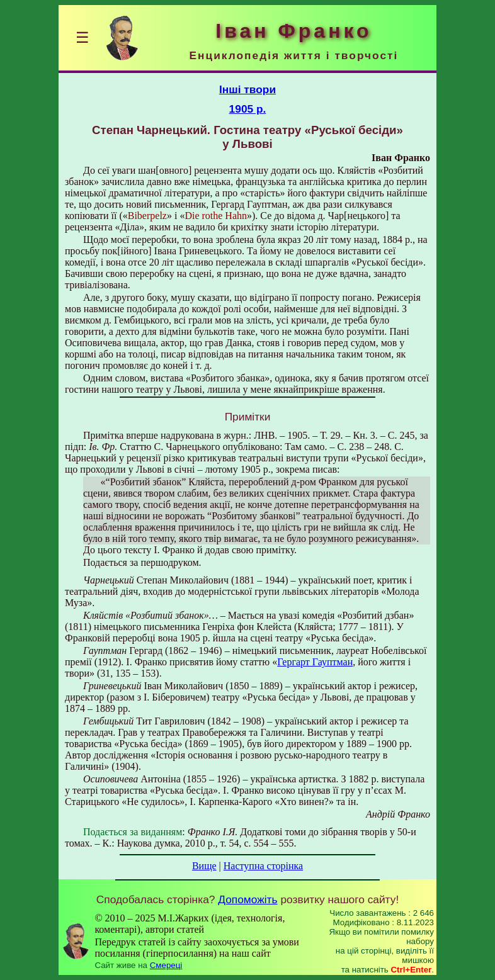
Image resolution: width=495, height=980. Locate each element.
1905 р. (248, 109)
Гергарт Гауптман (315, 662)
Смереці (166, 965)
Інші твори (247, 89)
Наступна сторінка (263, 866)
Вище (204, 866)
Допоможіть (247, 899)
